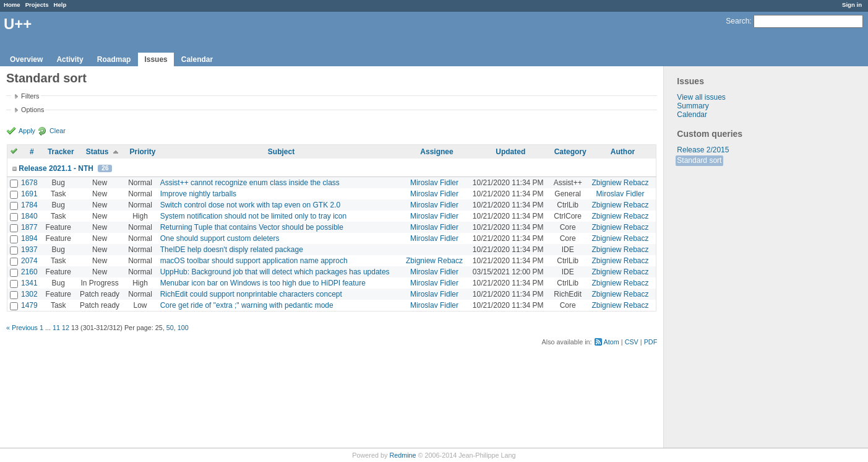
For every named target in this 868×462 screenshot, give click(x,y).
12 (66, 328)
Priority (143, 152)
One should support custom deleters (220, 238)
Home (12, 5)
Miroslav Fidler (434, 183)
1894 (29, 238)
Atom (612, 342)
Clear (58, 131)
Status (97, 152)
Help (60, 5)
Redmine (402, 455)
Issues (156, 59)
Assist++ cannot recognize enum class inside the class (250, 183)
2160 (29, 272)
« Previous (22, 328)
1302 (29, 294)
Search (737, 21)
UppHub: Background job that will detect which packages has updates (275, 272)
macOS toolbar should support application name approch (254, 261)
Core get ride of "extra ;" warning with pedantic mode (247, 305)
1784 (29, 205)
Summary (693, 106)
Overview (26, 59)
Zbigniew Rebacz (620, 183)
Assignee (436, 152)
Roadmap (114, 59)
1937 (29, 250)
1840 (29, 216)
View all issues (701, 97)
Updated (510, 152)
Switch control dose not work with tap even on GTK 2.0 (250, 205)
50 (170, 328)
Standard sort (699, 160)
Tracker (61, 152)
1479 (29, 305)
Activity (70, 59)
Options (32, 110)
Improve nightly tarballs (198, 194)
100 (183, 328)
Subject (281, 152)
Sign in (852, 5)
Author (623, 152)
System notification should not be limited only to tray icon (254, 216)
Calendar (197, 59)
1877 (29, 227)
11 (56, 328)
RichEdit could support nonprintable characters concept (251, 294)
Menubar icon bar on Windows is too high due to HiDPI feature (263, 283)
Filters (30, 96)
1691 (29, 194)
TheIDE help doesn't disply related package (232, 250)
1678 (29, 183)
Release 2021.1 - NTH (56, 168)
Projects (37, 5)
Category (570, 152)
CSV (632, 342)
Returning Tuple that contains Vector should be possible (252, 227)
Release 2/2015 (703, 150)
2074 (29, 261)
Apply (27, 131)
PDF (651, 342)
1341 (29, 283)
